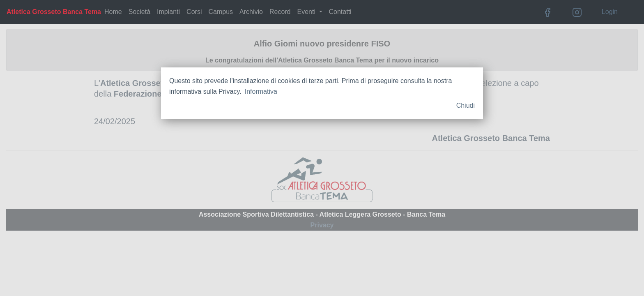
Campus (221, 12)
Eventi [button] (307, 12)
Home (113, 12)
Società (139, 12)
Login (610, 12)
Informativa (261, 91)
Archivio (251, 12)
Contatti (340, 12)
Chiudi (466, 105)
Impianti (168, 12)
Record (280, 12)
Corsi (194, 12)
